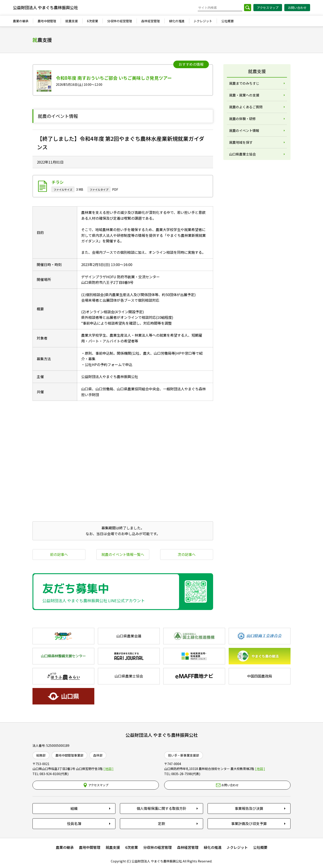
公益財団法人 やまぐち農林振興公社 (162, 735)
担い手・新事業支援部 (184, 755)
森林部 (98, 755)
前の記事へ (59, 554)
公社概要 (260, 847)
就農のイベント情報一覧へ (123, 554)
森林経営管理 (188, 847)
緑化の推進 (213, 847)
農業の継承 (65, 847)
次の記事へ (187, 554)
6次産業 (132, 847)
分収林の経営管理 (157, 847)
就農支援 (113, 847)
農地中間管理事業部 (69, 755)
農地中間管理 (90, 847)
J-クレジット (237, 847)
